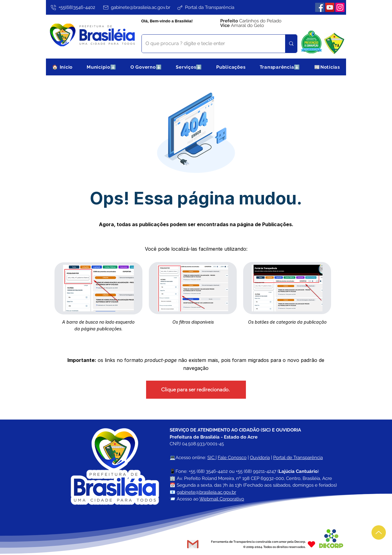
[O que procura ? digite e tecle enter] (209, 44)
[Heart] (311, 544)
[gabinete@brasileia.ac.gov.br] (136, 7)
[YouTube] (330, 7)
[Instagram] (340, 7)
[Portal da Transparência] (205, 7)
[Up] (379, 532)
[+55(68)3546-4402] (72, 7)
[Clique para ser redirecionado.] (196, 390)
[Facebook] (320, 7)
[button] (102, 67)
